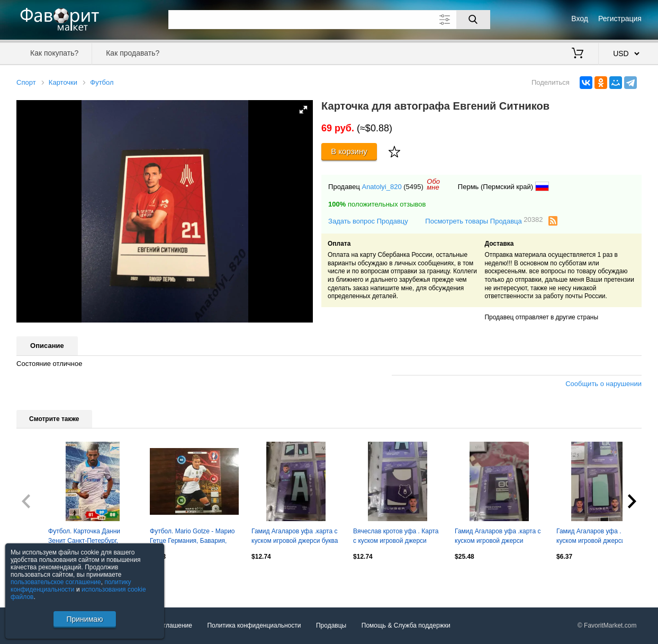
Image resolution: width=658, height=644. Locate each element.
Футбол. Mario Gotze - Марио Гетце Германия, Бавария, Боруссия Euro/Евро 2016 (192, 537)
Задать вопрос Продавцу (368, 221)
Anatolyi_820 (381, 187)
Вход (580, 19)
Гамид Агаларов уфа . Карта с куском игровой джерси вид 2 (601, 536)
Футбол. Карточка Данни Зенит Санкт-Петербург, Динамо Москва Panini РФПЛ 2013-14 (91, 537)
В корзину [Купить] (349, 151)
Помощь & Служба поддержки (406, 625)
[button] (303, 110)
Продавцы (331, 625)
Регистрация (620, 19)
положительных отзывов (377, 204)
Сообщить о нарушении (603, 384)
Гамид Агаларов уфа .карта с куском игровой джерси (498, 536)
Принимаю (84, 619)
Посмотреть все (40, 579)
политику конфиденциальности (71, 586)
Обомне (433, 184)
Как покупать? (54, 53)
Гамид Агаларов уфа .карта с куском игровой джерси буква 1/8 (295, 537)
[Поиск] (473, 20)
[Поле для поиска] (329, 20)
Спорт (26, 82)
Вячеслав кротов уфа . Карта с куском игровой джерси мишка (396, 537)
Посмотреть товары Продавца (484, 221)
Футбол (102, 82)
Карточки (63, 82)
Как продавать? (133, 53)
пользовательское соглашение (56, 582)
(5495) (413, 187)
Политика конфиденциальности (254, 625)
